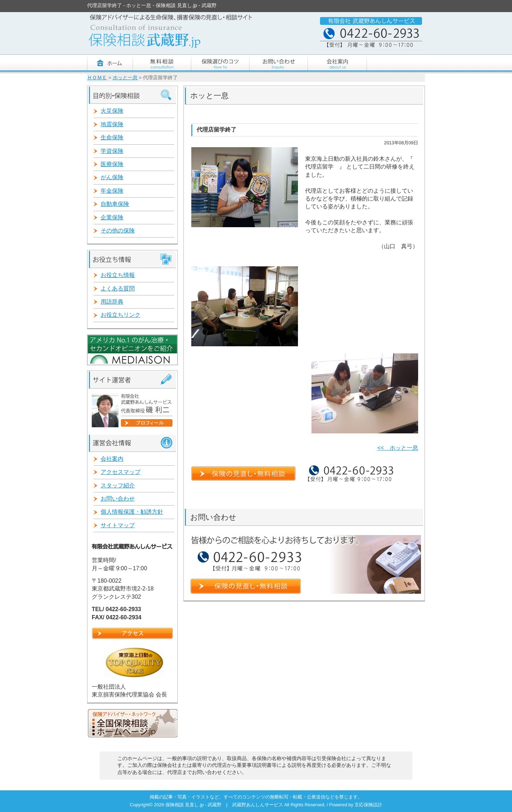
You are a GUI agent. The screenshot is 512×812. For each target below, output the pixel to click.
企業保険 (112, 217)
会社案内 (112, 459)
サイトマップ (118, 525)
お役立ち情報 (118, 275)
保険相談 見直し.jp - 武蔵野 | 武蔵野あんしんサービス (225, 805)
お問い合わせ (118, 499)
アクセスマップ (121, 472)
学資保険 (112, 151)
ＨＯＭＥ (97, 78)
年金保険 (112, 191)
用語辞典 (112, 302)
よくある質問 (118, 289)
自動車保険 (115, 204)
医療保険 (112, 164)
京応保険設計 (368, 805)
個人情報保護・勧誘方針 (132, 512)
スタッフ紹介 (118, 485)
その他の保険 (118, 231)
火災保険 (112, 111)
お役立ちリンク (121, 315)
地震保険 (112, 124)
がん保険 (112, 177)
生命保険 (112, 137)
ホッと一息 (125, 78)
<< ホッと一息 (398, 448)
